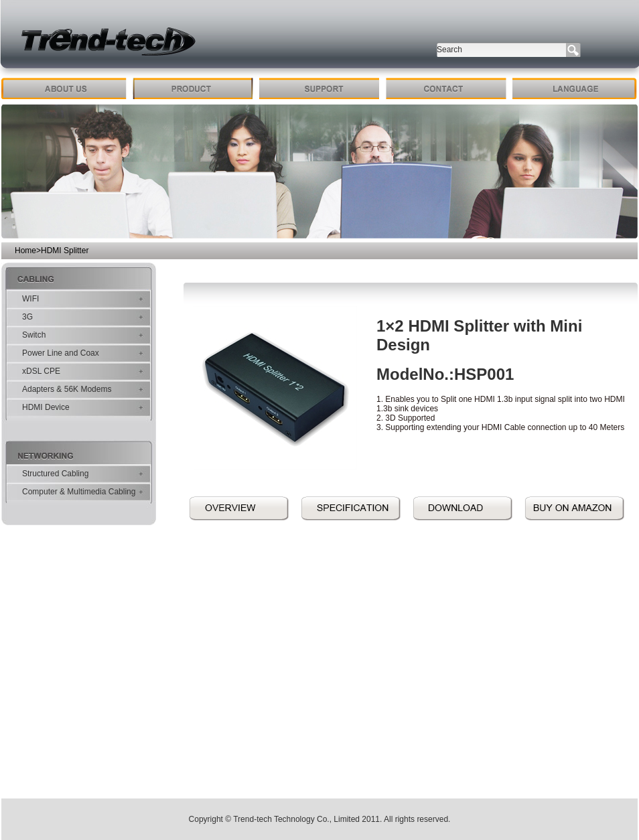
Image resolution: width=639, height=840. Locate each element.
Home (25, 251)
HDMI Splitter (65, 251)
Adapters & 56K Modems (67, 389)
